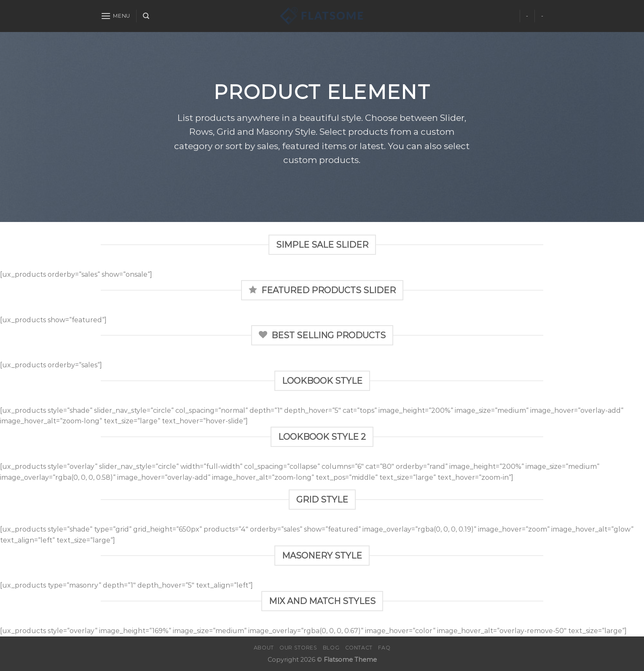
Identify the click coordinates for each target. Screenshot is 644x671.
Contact (359, 648)
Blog (331, 648)
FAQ (384, 648)
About (264, 648)
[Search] (146, 16)
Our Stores (298, 648)
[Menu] (115, 16)
